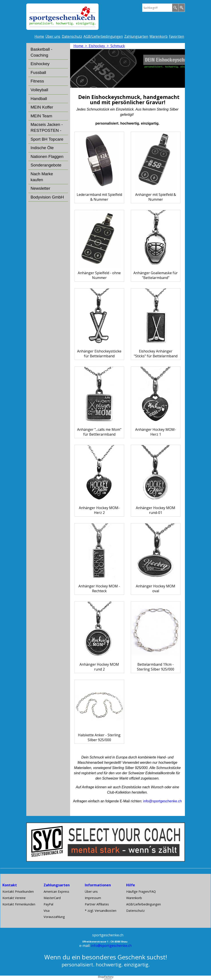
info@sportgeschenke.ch (111, 946)
